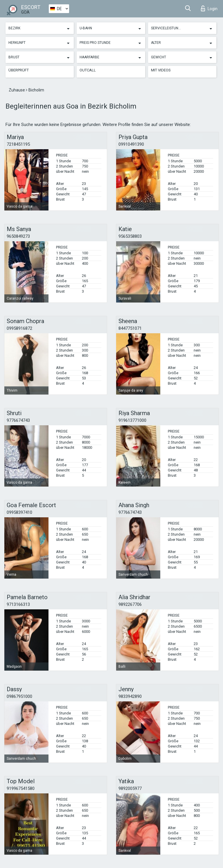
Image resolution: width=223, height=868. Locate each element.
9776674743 (18, 420)
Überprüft (19, 70)
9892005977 (130, 788)
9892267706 (130, 604)
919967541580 (21, 788)
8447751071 (130, 328)
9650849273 (18, 236)
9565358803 (130, 236)
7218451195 (18, 144)
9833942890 (130, 696)
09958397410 (19, 512)
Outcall (88, 70)
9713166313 (18, 604)
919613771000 (132, 420)
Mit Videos (161, 70)
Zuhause (17, 90)
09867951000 (19, 696)
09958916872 (19, 328)
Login (209, 8)
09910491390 (131, 144)
